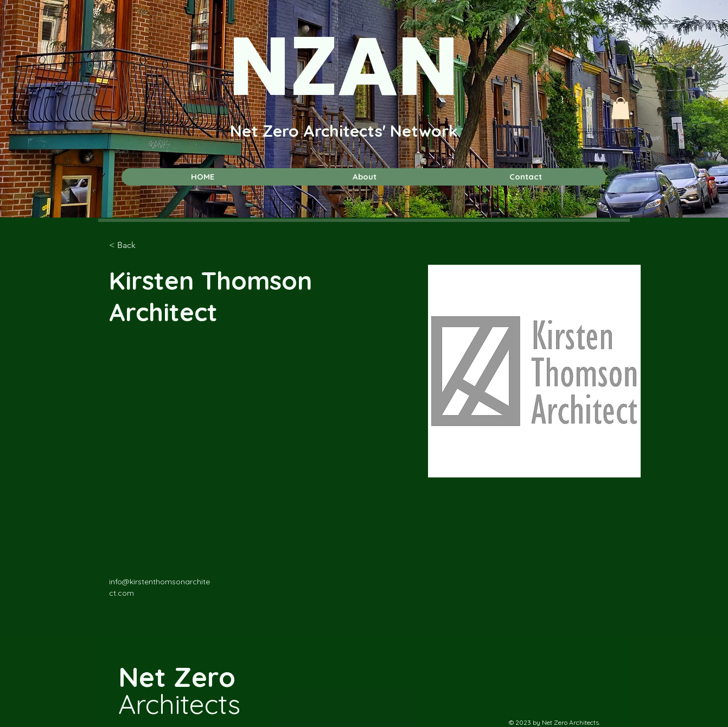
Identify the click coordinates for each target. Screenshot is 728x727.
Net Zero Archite (295, 131)
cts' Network (408, 131)
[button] (621, 108)
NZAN (344, 66)
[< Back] (130, 245)
